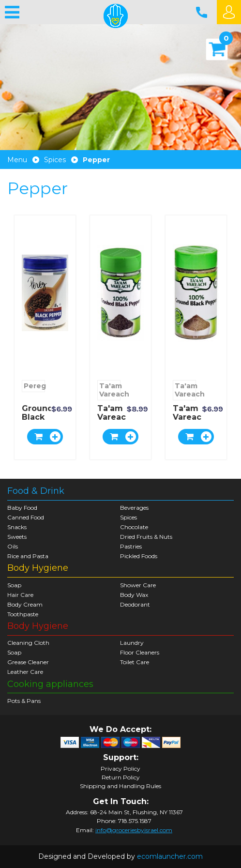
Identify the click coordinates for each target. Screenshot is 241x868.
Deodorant (135, 604)
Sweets (17, 537)
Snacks (17, 527)
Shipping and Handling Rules (120, 786)
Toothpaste (23, 614)
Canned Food (26, 517)
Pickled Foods (139, 556)
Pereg (34, 386)
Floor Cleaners (140, 652)
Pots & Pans (24, 701)
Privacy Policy (120, 769)
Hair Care (20, 595)
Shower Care (138, 585)
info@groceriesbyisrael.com (134, 830)
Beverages (134, 508)
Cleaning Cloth (28, 643)
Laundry (132, 643)
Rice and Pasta (28, 556)
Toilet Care (135, 662)
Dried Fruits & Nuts (146, 537)
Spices (55, 160)
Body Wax (134, 595)
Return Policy (121, 777)
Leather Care (25, 672)
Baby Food (22, 508)
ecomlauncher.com (170, 856)
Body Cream (25, 604)
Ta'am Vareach (110, 390)
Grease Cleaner (28, 662)
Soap (14, 585)
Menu (17, 160)
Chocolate (134, 527)
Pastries (131, 546)
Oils (13, 546)
